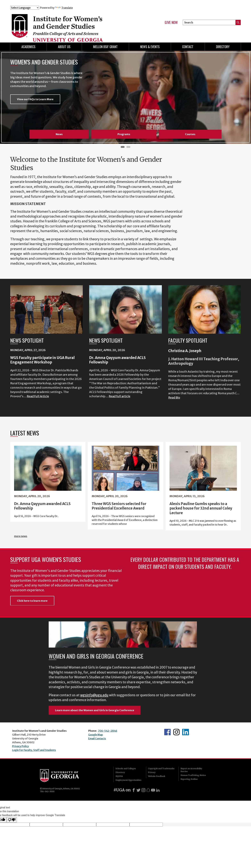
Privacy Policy (20, 746)
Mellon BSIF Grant (105, 47)
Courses (190, 134)
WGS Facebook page (167, 732)
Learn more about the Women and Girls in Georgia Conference (95, 710)
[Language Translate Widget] (25, 8)
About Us (64, 47)
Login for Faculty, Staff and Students (34, 750)
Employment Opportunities (128, 780)
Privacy (152, 772)
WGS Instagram (176, 732)
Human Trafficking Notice (193, 775)
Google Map (96, 735)
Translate (64, 8)
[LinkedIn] (158, 790)
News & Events (150, 47)
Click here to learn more (32, 601)
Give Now (171, 22)
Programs (124, 134)
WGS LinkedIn (186, 732)
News (59, 134)
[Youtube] (153, 790)
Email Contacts (97, 738)
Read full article (119, 396)
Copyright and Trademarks (161, 769)
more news (21, 536)
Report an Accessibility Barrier (191, 770)
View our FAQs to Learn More (35, 99)
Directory (223, 47)
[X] (138, 790)
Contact (188, 47)
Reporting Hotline (189, 779)
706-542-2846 (108, 731)
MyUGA (119, 776)
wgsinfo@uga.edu (94, 695)
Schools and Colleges (126, 769)
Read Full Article (38, 396)
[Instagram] (143, 790)
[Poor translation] (12, 820)
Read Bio (174, 398)
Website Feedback (157, 776)
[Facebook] (134, 790)
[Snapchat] (148, 790)
